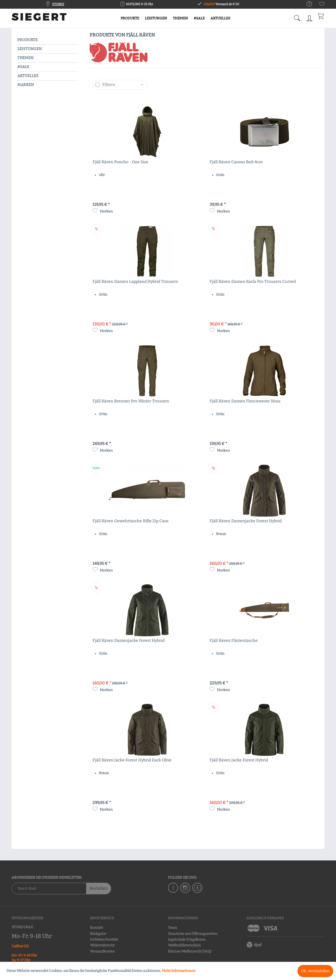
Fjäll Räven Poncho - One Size (120, 162)
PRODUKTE (27, 40)
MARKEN (26, 85)
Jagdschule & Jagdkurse (187, 939)
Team (172, 928)
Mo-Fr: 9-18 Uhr (32, 936)
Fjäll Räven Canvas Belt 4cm (236, 162)
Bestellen (99, 888)
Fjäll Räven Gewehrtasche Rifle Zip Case (131, 521)
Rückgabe (98, 934)
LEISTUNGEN (29, 49)
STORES (58, 4)
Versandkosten (102, 951)
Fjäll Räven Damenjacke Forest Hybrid (246, 521)
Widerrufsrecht (102, 945)
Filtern (109, 85)
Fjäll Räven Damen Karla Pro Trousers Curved (253, 282)
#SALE (23, 67)
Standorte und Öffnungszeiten (193, 934)
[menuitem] (306, 4)
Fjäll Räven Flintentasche (234, 641)
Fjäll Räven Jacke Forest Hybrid (239, 760)
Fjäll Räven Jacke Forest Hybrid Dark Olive (132, 760)
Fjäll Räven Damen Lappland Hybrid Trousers (135, 282)
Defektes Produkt (104, 939)
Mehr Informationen (179, 971)
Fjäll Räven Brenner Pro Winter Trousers (131, 401)
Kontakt (96, 928)
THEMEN (25, 58)
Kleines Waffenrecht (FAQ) (190, 951)
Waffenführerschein (184, 945)
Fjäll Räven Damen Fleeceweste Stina (245, 401)
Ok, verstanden (315, 971)
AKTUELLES (28, 76)
